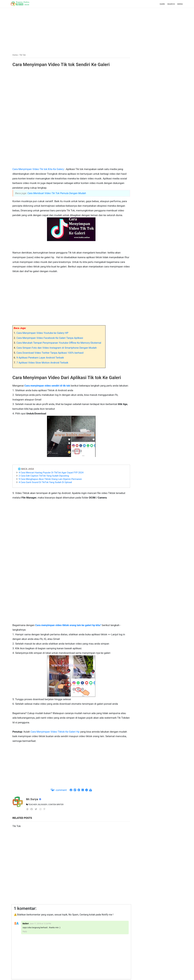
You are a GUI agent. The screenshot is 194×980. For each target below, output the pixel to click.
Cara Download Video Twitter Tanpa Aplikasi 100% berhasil (50, 353)
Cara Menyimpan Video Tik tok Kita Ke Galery (38, 169)
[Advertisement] (97, 29)
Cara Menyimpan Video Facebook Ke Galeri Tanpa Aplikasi (50, 338)
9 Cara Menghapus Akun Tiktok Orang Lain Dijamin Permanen (50, 479)
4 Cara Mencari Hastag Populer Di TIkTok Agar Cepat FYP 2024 (51, 473)
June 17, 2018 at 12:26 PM (40, 924)
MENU (180, 4)
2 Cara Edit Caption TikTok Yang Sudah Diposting (44, 476)
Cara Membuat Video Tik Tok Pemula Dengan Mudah (57, 193)
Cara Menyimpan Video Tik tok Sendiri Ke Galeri (61, 64)
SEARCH (171, 4)
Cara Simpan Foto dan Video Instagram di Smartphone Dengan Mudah (56, 348)
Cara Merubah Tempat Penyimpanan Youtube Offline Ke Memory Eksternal (59, 343)
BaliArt (26, 924)
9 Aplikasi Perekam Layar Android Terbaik (40, 358)
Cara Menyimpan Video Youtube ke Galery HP (42, 333)
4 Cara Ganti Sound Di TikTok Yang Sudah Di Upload (45, 482)
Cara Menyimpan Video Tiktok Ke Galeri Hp (55, 732)
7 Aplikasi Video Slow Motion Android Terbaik (42, 363)
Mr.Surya (33, 799)
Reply (25, 932)
